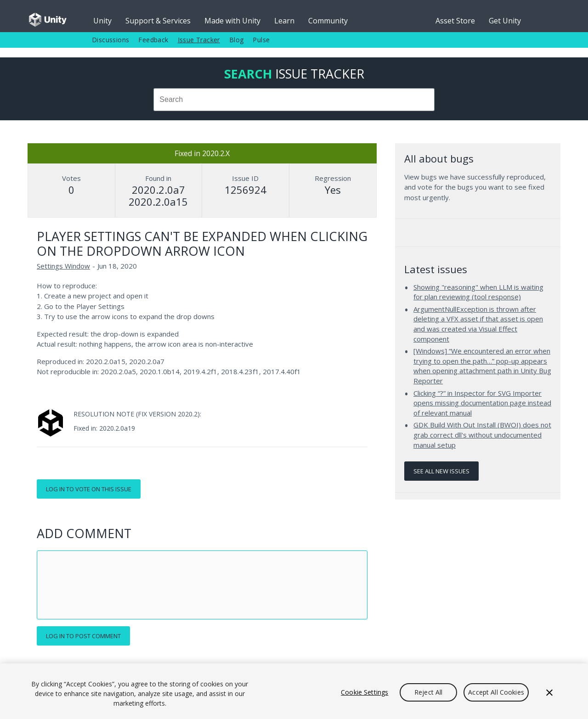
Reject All (428, 692)
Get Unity (505, 21)
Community (328, 21)
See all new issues (441, 471)
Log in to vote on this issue (89, 489)
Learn (284, 21)
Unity (102, 21)
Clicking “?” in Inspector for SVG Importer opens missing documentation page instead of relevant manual (482, 403)
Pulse (261, 40)
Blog (237, 40)
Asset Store (455, 21)
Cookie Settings (365, 692)
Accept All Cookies (496, 692)
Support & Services (158, 21)
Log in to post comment (83, 636)
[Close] (549, 692)
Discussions (110, 40)
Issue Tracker (199, 40)
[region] (294, 691)
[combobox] (294, 100)
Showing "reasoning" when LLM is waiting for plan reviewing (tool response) (478, 292)
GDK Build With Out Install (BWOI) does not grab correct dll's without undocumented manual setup (482, 435)
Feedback (153, 40)
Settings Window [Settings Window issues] (63, 266)
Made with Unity (232, 21)
